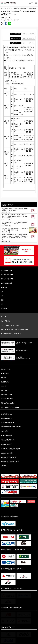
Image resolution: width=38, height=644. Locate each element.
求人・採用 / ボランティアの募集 (10, 407)
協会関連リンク (5, 382)
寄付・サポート (5, 390)
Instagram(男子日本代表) (8, 457)
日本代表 (3, 20)
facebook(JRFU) (6, 418)
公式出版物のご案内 (6, 395)
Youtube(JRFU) (5, 444)
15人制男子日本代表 (7, 271)
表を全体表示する (16, 34)
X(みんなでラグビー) (7, 440)
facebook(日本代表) (7, 422)
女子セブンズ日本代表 (7, 279)
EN (32, 3)
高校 (2, 300)
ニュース (10, 8)
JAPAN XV (4, 287)
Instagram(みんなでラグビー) (9, 462)
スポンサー (4, 386)
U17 (2, 304)
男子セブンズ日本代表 (13, 20)
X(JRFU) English (6, 436)
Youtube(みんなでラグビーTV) (9, 449)
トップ (3, 8)
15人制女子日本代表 (7, 283)
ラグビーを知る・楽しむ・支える (10, 325)
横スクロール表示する (29, 34)
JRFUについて (5, 373)
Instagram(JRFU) (6, 453)
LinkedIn (3, 466)
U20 (2, 296)
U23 (2, 292)
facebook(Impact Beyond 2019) (10, 427)
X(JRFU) (3, 431)
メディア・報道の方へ (7, 399)
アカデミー (4, 309)
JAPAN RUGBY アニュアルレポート (11, 334)
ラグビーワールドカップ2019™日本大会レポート (15, 330)
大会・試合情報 (5, 321)
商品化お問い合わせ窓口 (8, 403)
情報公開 (3, 378)
